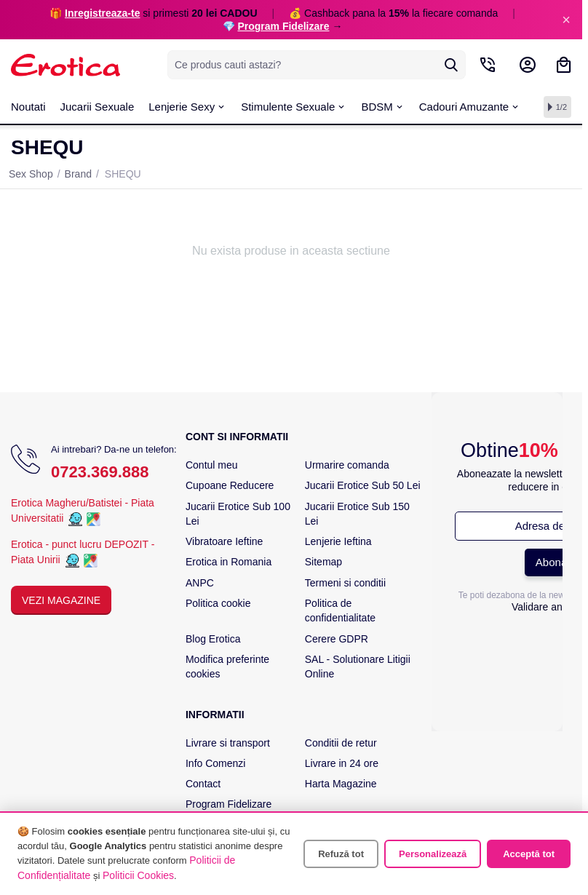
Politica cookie (218, 603)
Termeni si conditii (345, 583)
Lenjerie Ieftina (338, 541)
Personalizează (433, 854)
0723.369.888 (100, 472)
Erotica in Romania (229, 562)
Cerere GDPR (337, 639)
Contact (203, 784)
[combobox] (317, 65)
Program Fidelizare (283, 26)
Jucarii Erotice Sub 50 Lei (363, 485)
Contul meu (212, 465)
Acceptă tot (529, 854)
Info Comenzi (215, 763)
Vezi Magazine (61, 600)
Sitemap (323, 562)
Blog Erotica (213, 639)
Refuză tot (341, 854)
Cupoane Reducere (230, 485)
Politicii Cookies (138, 875)
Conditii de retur (341, 743)
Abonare (556, 562)
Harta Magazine (341, 784)
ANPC (200, 583)
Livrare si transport (228, 743)
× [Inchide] (566, 20)
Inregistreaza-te (102, 13)
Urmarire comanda (347, 465)
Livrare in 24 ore (342, 763)
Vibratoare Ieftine (224, 541)
